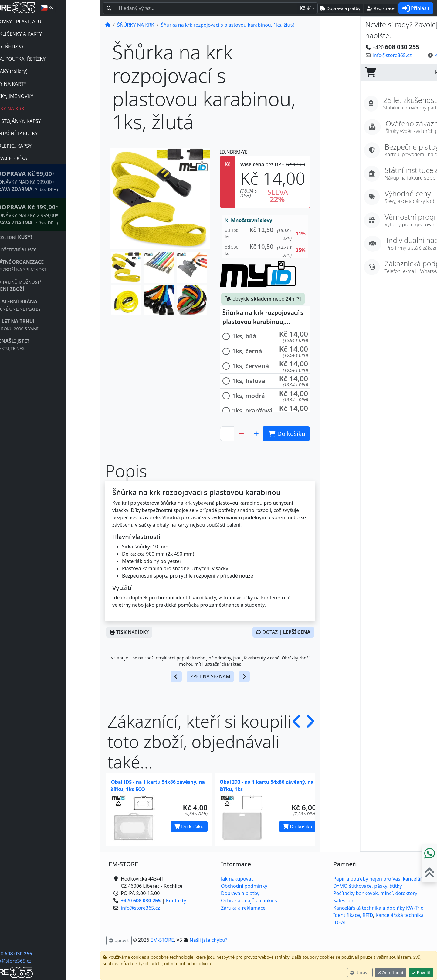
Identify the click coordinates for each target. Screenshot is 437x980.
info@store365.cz (46, 961)
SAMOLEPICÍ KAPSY (44, 146)
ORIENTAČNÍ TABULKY (47, 133)
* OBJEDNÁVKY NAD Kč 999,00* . (57, 181)
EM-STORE (162, 940)
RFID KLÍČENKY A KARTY (49, 34)
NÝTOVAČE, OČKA (41, 158)
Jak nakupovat (237, 879)
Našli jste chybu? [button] (208, 940)
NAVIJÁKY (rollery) (42, 71)
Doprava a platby (240, 893)
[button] (126, 268)
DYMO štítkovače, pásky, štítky (368, 886)
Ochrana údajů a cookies (249, 901)
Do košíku (189, 827)
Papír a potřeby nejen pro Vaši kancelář (378, 879)
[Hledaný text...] (206, 8)
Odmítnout (391, 973)
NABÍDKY (129, 632)
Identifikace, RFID (353, 915)
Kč (306, 8)
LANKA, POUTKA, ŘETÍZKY (51, 59)
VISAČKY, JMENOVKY (44, 96)
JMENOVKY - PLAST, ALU (49, 22)
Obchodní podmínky (244, 886)
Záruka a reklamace (243, 908)
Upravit (360, 973)
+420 (46, 954)
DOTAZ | (283, 632)
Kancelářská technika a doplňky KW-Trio (378, 908)
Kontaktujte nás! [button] (413, 55)
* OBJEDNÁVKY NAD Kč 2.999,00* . (57, 214)
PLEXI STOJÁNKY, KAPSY (48, 121)
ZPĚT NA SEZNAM (210, 676)
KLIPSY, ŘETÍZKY (40, 46)
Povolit (421, 973)
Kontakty (176, 901)
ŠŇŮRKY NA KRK (40, 109)
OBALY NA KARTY (41, 84)
